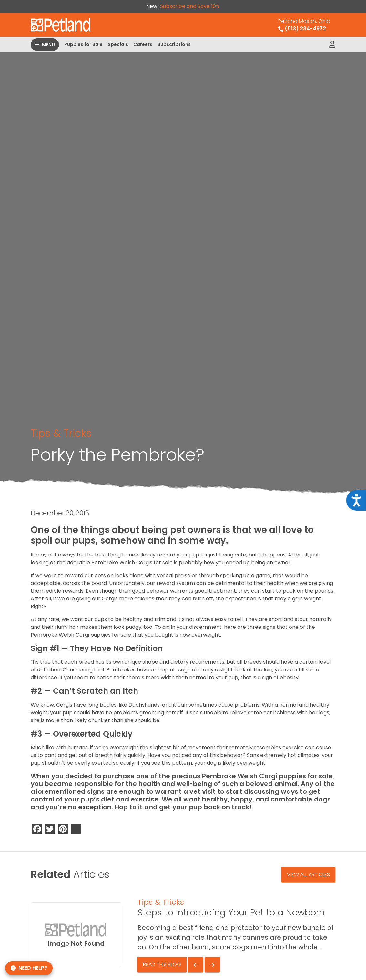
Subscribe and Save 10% (190, 6)
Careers (143, 44)
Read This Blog (162, 964)
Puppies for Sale (83, 44)
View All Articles (308, 875)
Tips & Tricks (61, 433)
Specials (118, 44)
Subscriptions (174, 44)
